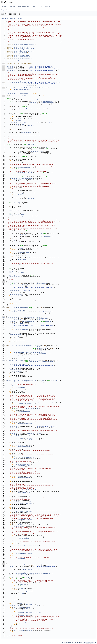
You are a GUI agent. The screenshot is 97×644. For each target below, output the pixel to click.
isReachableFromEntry (23, 167)
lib (2, 10)
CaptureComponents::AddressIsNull (28, 545)
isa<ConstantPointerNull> (21, 525)
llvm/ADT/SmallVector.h (22, 46)
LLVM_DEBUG (13, 108)
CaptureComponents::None (24, 424)
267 (4, 381)
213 (4, 308)
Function (11, 271)
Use (36, 96)
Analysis (7, 10)
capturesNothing (18, 119)
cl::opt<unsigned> (18, 81)
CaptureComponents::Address (25, 436)
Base (58, 381)
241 (4, 345)
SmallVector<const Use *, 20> (18, 572)
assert (11, 286)
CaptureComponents (49, 101)
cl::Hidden (57, 82)
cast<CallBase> (24, 394)
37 (4, 70)
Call (16, 394)
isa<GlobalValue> (20, 286)
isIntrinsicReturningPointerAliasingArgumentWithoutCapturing (33, 402)
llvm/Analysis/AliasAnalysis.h (24, 49)
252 (4, 360)
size (21, 583)
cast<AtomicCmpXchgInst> (27, 490)
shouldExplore (25, 591)
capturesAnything (18, 252)
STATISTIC (10, 66)
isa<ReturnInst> (18, 115)
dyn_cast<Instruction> (27, 382)
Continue (19, 120)
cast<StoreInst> (18, 463)
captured (26, 608)
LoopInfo (48, 321)
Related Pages (12, 7)
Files (41, 7)
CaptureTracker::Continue (23, 615)
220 (4, 317)
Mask (23, 124)
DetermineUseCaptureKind (31, 606)
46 (4, 82)
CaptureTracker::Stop (22, 610)
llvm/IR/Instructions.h (22, 55)
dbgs (19, 108)
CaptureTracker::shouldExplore (21, 96)
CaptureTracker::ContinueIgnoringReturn (28, 613)
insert (22, 588)
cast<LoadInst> (17, 445)
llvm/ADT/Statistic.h (21, 47)
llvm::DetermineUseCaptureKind (27, 381)
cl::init (29, 85)
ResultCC (31, 622)
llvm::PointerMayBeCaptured (28, 282)
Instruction (14, 178)
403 (4, 564)
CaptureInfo (14, 428)
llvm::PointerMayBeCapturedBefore (30, 317)
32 (4, 63)
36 (4, 69)
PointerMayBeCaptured (16, 294)
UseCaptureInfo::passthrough (25, 403)
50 (4, 88)
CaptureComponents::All (46, 312)
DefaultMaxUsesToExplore (18, 82)
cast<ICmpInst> (17, 526)
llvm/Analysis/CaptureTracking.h (25, 45)
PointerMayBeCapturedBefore (34, 352)
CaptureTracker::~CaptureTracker (18, 93)
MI (18, 409)
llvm (20, 61)
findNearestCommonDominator (36, 258)
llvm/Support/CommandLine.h (23, 58)
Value (16, 283)
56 (4, 96)
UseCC (27, 119)
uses (27, 579)
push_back (21, 594)
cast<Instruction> (27, 178)
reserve (17, 573)
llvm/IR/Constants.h (21, 53)
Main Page (4, 7)
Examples (47, 7)
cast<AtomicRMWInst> (26, 475)
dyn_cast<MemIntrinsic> (28, 409)
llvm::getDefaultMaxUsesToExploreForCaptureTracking (30, 88)
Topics (19, 7)
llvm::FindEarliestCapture (16, 360)
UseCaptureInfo (12, 381)
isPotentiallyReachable (23, 173)
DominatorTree (19, 320)
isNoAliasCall (20, 537)
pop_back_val (30, 605)
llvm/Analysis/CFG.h (21, 50)
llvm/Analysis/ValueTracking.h (24, 51)
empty (22, 603)
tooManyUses (23, 584)
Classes (35, 7)
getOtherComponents (33, 438)
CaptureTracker (37, 100)
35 (4, 68)
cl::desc (29, 84)
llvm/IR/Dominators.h (21, 54)
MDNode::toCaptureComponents (25, 457)
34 (4, 66)
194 (4, 282)
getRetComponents (32, 440)
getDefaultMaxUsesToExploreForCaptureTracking (35, 573)
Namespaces (26, 7)
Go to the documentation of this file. (11, 18)
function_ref (33, 103)
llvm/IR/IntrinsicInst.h (22, 57)
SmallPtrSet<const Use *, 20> (18, 575)
